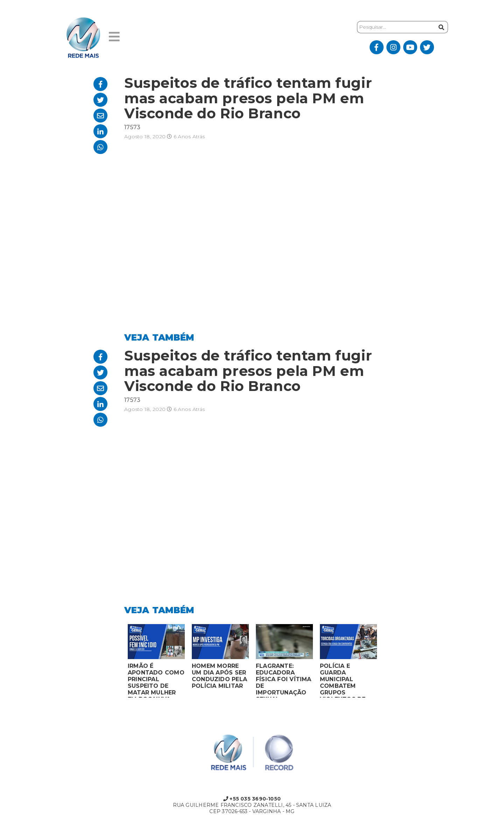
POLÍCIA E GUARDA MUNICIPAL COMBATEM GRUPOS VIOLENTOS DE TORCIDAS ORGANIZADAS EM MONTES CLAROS (348, 680)
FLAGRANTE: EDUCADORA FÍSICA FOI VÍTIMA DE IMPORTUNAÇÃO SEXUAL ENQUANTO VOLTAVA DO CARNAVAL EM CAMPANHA (284, 680)
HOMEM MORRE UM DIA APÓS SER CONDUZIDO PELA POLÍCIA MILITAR (219, 676)
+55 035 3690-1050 (252, 799)
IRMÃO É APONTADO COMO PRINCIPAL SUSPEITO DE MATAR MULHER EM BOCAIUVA (156, 680)
